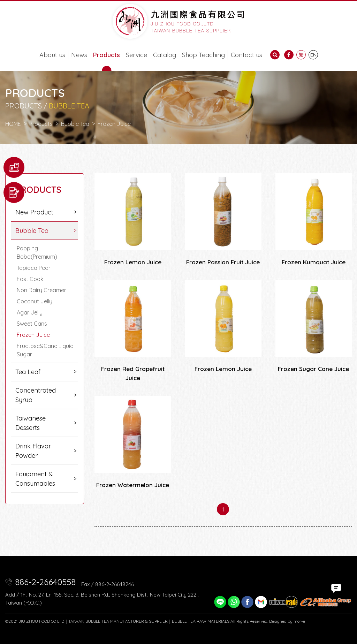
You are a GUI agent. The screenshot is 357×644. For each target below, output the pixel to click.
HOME (13, 124)
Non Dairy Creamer (41, 290)
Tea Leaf (28, 372)
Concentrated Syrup (36, 395)
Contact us (246, 55)
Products (107, 55)
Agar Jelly (30, 312)
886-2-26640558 (45, 582)
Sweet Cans (32, 324)
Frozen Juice (33, 335)
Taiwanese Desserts (31, 423)
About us (52, 55)
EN (313, 55)
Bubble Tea (75, 124)
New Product (34, 212)
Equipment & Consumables (35, 479)
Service (136, 55)
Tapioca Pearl (34, 268)
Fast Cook (30, 279)
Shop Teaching (203, 55)
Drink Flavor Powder (33, 451)
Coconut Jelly (35, 301)
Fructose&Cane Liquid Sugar (45, 350)
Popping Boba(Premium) (37, 252)
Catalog (165, 55)
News (79, 55)
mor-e (299, 621)
